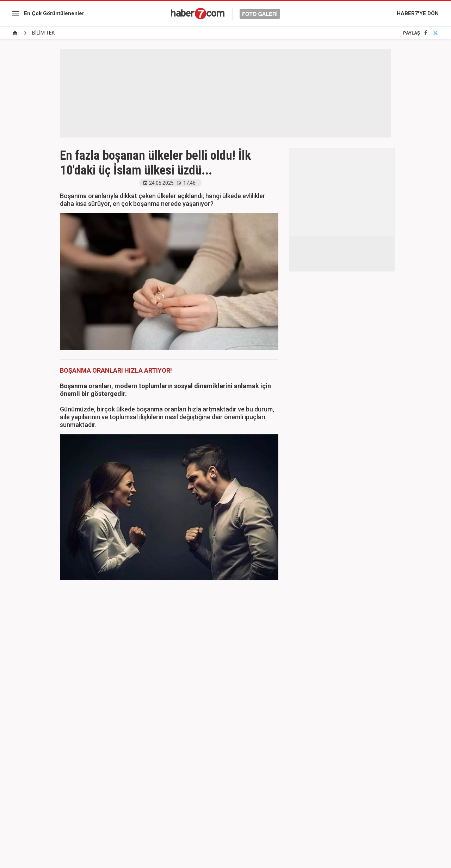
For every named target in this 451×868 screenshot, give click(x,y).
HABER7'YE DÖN (418, 13)
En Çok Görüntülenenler (54, 13)
